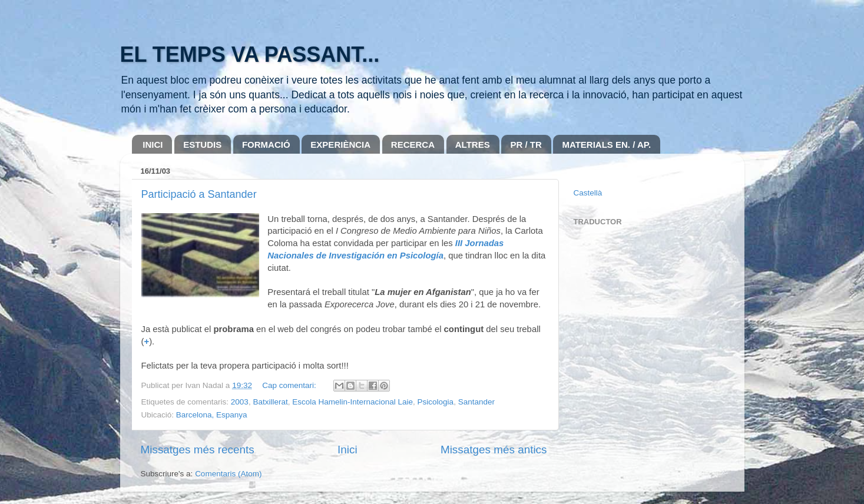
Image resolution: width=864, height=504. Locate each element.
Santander (476, 402)
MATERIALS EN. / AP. (606, 145)
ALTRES (473, 145)
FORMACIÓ (266, 145)
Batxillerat (270, 402)
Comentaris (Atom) (228, 474)
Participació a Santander (199, 194)
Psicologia (436, 402)
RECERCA (413, 145)
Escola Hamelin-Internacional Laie (352, 402)
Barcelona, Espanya (212, 415)
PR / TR (526, 145)
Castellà (588, 193)
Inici (347, 450)
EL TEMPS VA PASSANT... (250, 54)
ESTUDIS (202, 145)
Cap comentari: (290, 385)
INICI (153, 145)
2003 (240, 402)
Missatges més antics (494, 450)
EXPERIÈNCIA (340, 145)
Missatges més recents (198, 450)
